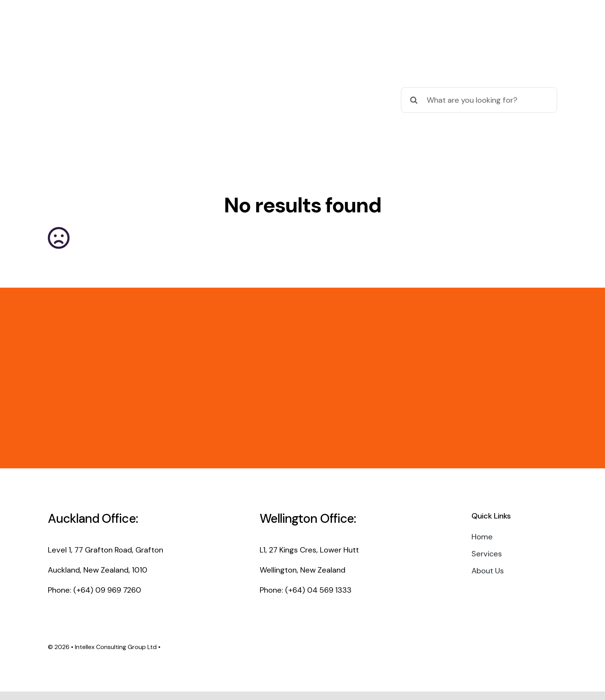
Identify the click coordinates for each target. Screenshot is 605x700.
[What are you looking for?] (479, 100)
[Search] (414, 100)
